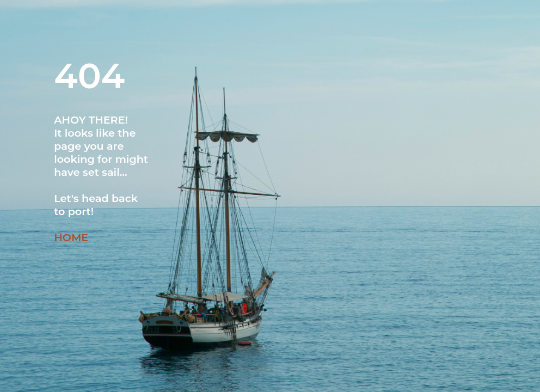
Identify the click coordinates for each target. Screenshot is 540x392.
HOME (71, 237)
